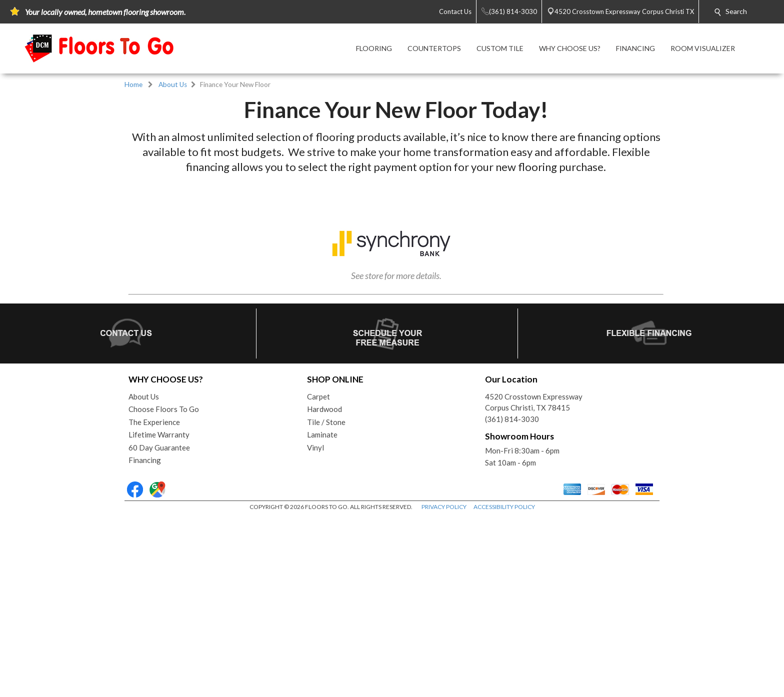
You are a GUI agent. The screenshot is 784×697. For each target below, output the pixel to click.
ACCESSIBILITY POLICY (504, 687)
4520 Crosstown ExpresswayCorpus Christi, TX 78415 (534, 582)
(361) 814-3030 (512, 599)
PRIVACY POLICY (444, 687)
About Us (173, 84)
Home (133, 84)
